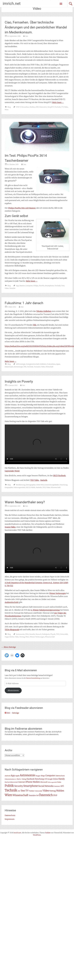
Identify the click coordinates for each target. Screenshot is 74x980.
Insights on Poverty (19, 381)
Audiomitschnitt (12, 602)
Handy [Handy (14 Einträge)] (62, 779)
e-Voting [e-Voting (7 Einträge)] (23, 779)
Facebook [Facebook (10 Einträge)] (30, 779)
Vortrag (22, 637)
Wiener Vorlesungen (58, 593)
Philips (36, 286)
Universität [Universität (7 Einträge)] (38, 791)
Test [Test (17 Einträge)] (23, 791)
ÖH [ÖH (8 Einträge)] (37, 796)
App (17, 286)
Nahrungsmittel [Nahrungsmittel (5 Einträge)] (52, 782)
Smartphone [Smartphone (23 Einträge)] (31, 786)
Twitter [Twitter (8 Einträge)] (32, 791)
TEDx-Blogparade (12, 630)
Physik (53, 634)
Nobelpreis (46, 634)
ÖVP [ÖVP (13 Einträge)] (55, 795)
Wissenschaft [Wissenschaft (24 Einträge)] (21, 795)
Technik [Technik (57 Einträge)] (11, 790)
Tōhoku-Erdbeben (44, 311)
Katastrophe (9, 367)
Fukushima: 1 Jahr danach (24, 303)
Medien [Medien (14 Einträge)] (36, 782)
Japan (58, 364)
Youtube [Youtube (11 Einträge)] (32, 795)
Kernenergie (18, 367)
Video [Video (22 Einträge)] (46, 791)
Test (63, 286)
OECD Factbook (59, 476)
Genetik (32, 634)
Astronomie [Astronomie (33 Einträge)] (27, 775)
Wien (7, 110)
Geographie (9, 487)
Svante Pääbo (10, 527)
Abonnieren (13, 690)
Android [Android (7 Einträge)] (7, 776)
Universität (64, 634)
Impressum (10, 819)
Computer (29, 286)
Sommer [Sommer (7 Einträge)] (57, 786)
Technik (58, 107)
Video (66, 107)
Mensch (38, 634)
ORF (37, 107)
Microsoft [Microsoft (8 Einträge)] (44, 782)
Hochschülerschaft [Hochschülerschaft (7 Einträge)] (11, 782)
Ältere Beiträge (9, 647)
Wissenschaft (56, 487)
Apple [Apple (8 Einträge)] (17, 776)
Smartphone (49, 286)
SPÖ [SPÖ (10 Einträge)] (62, 786)
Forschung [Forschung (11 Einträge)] (39, 779)
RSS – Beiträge (12, 713)
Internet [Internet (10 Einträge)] (22, 782)
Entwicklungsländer (52, 485)
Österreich (43, 107)
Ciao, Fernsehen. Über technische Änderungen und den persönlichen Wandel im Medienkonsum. (36, 27)
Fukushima (51, 364)
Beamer (22, 286)
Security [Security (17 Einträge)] (19, 786)
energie (23, 364)
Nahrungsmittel (19, 487)
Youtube (12, 288)
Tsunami (37, 367)
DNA (27, 634)
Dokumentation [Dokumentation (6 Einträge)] (10, 779)
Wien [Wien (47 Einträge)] (8, 795)
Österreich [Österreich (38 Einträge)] (46, 795)
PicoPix (42, 286)
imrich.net (12, 4)
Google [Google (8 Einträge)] (50, 779)
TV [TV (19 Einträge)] (27, 791)
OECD (28, 487)
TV (62, 107)
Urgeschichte (9, 637)
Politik (33, 487)
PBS (35, 325)
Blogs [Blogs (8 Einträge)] (43, 776)
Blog (9, 107)
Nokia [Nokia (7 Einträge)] (59, 782)
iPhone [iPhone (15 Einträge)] (29, 782)
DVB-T (18, 107)
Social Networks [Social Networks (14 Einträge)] (46, 786)
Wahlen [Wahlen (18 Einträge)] (60, 791)
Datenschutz (10, 815)
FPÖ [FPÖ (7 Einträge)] (46, 779)
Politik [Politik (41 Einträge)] (9, 786)
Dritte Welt (40, 485)
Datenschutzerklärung (33, 678)
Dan (27, 36)
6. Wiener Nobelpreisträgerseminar (45, 610)
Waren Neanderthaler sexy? (25, 502)
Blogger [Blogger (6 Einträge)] (38, 776)
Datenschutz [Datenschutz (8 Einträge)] (60, 776)
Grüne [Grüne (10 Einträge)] (55, 779)
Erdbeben (43, 364)
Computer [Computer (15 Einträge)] (50, 776)
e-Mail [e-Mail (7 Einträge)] (18, 779)
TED (44, 487)
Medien (32, 107)
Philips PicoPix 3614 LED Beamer (22, 208)
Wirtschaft (49, 367)
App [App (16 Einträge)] (13, 775)
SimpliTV (51, 107)
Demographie (31, 485)
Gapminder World (12, 471)
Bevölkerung (21, 485)
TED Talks (35, 480)
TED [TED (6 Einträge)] (19, 791)
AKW (18, 364)
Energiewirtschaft (32, 364)
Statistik (44, 480)
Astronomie (20, 634)
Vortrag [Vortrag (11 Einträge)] (53, 791)
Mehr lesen (58, 102)
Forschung (63, 485)
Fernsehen (25, 107)
